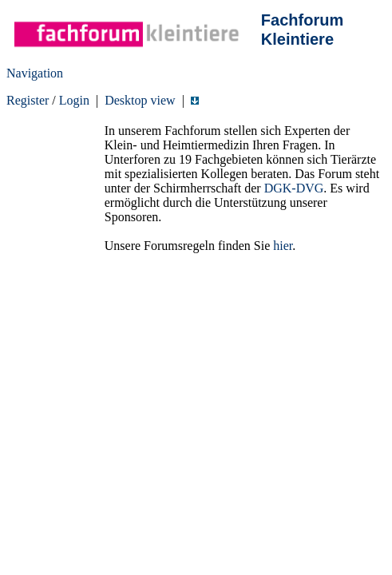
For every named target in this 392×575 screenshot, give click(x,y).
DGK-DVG (294, 188)
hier (283, 246)
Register (28, 100)
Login (74, 100)
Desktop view (140, 100)
